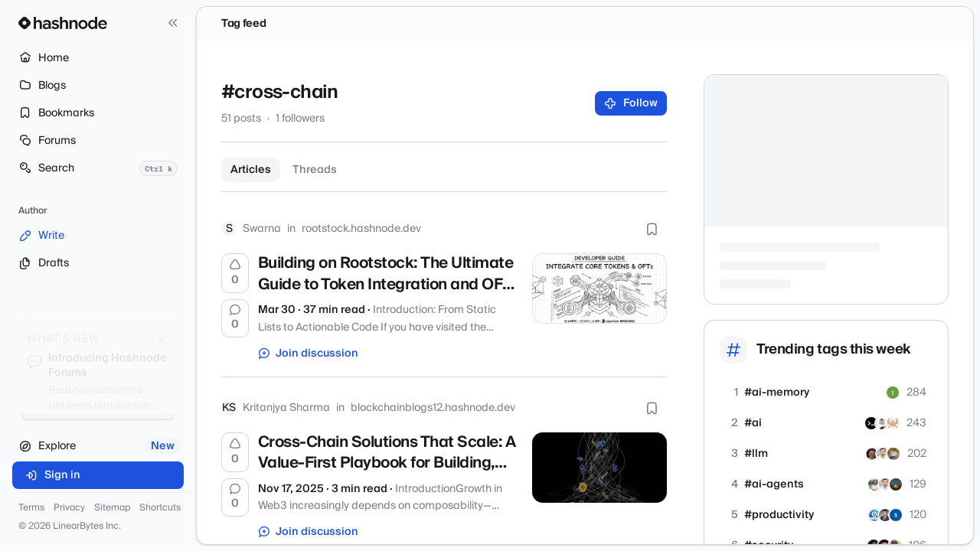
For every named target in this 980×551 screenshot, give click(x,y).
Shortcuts (160, 508)
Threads (315, 170)
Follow (631, 103)
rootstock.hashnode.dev (361, 229)
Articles (251, 170)
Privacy (69, 508)
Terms (31, 508)
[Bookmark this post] (652, 229)
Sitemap (112, 508)
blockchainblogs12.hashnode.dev (433, 408)
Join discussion (309, 354)
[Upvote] (235, 273)
